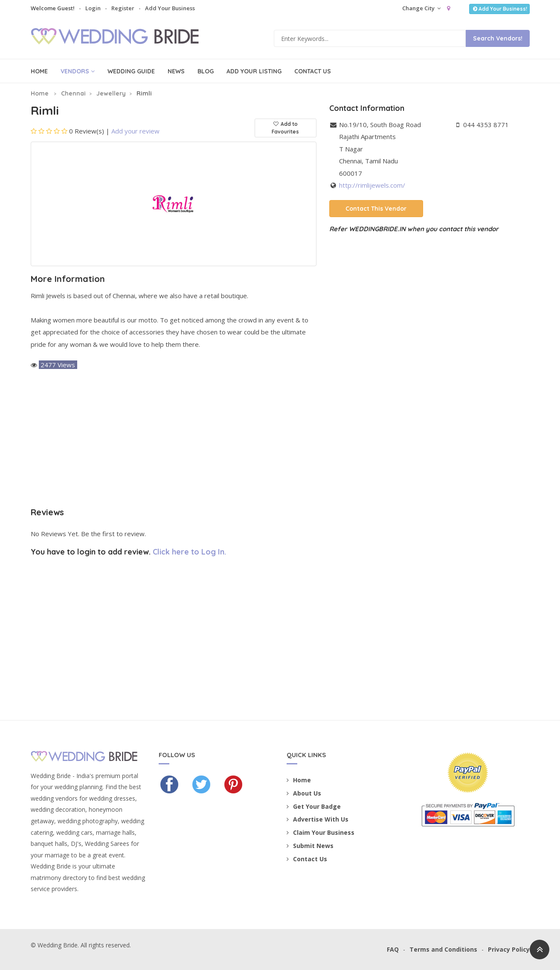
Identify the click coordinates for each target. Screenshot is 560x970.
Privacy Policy (509, 949)
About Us (304, 793)
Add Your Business (170, 8)
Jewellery (111, 93)
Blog (206, 71)
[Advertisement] (174, 439)
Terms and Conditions (443, 949)
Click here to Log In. (189, 552)
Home (39, 71)
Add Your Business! (499, 9)
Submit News (310, 846)
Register (123, 8)
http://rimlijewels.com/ (372, 185)
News (176, 71)
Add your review (135, 131)
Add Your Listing (254, 71)
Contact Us (313, 71)
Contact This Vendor (376, 209)
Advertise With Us (318, 819)
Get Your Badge (314, 806)
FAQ (393, 949)
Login (93, 8)
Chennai (73, 93)
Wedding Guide (131, 71)
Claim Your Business (321, 832)
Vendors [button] (78, 71)
